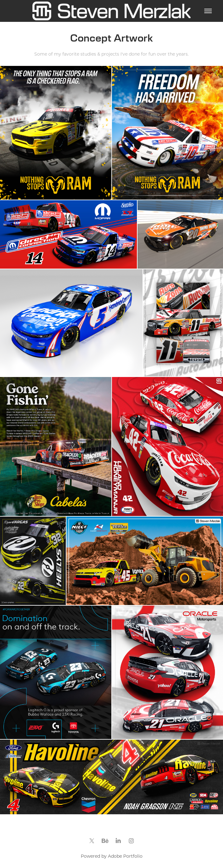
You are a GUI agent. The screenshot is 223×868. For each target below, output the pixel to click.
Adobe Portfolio (125, 856)
